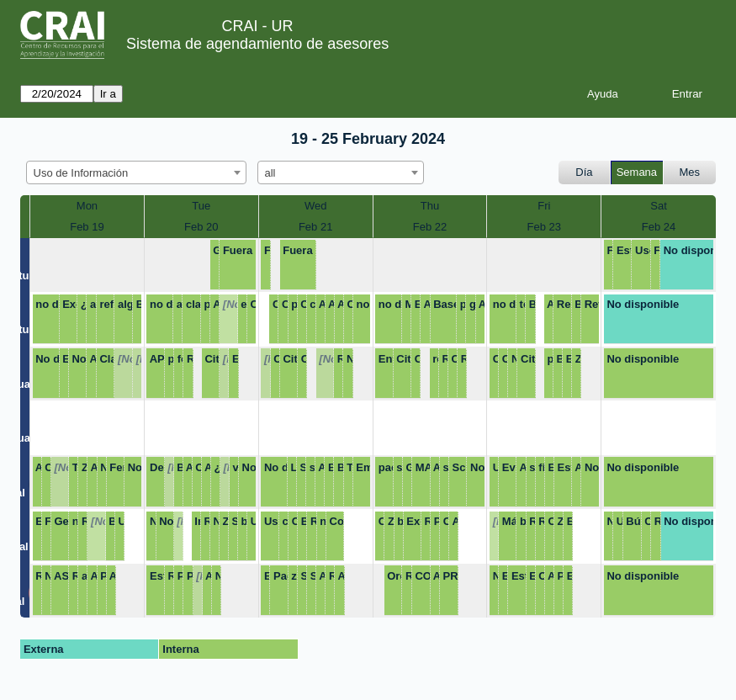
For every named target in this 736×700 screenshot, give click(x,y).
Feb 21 (315, 227)
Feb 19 (87, 227)
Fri (544, 206)
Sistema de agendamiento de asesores (257, 44)
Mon (87, 206)
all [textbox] (270, 173)
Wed (316, 206)
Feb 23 (544, 227)
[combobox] (136, 172)
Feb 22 (430, 227)
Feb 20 (201, 227)
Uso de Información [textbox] (81, 173)
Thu (430, 206)
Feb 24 (659, 227)
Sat (659, 206)
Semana (637, 172)
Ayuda (603, 94)
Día (584, 172)
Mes (690, 172)
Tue (201, 206)
